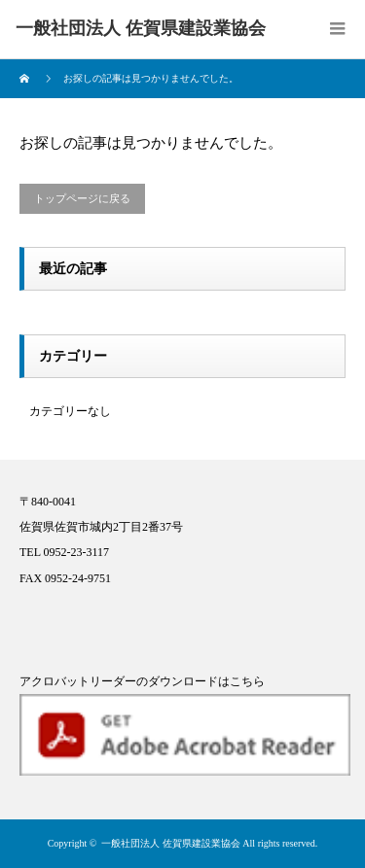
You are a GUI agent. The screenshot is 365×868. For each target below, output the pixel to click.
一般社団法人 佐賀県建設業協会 (171, 843)
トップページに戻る (82, 198)
